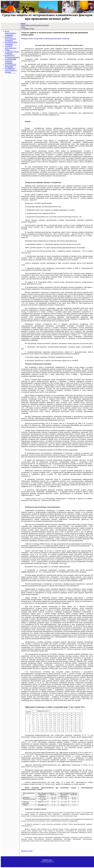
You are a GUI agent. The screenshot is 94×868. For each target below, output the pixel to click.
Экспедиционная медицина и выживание (10, 61)
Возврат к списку (27, 851)
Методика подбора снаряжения (11, 43)
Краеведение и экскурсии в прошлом (12, 56)
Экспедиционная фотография (10, 66)
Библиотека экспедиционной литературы (10, 39)
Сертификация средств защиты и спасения (11, 70)
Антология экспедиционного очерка (11, 48)
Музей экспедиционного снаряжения (11, 33)
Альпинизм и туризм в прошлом (12, 53)
